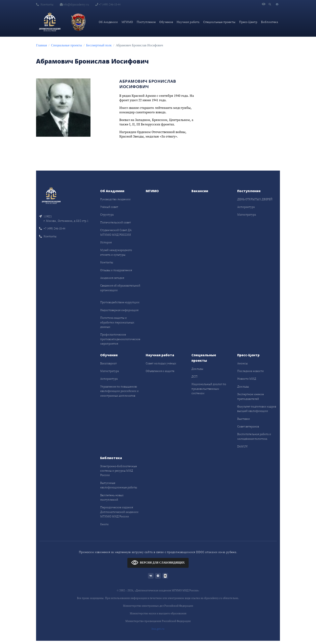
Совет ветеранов (248, 426)
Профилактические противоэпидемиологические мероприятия (120, 339)
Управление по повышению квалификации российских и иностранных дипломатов (119, 391)
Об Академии (108, 22)
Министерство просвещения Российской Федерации (158, 621)
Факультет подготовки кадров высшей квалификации (257, 409)
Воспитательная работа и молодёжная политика (254, 436)
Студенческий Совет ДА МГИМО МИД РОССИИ (116, 232)
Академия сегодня (112, 278)
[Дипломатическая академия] (50, 22)
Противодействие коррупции (120, 302)
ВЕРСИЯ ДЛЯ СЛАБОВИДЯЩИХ (158, 562)
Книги (104, 524)
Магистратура (247, 215)
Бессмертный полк (99, 45)
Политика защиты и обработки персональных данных (117, 322)
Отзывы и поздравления (116, 270)
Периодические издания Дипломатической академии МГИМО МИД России (119, 512)
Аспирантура (246, 207)
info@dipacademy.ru (74, 4)
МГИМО (127, 22)
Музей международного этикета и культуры (116, 252)
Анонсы (242, 363)
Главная (42, 45)
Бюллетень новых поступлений (112, 497)
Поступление (146, 22)
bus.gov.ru (158, 629)
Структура (107, 215)
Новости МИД (247, 379)
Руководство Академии (115, 199)
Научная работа (188, 22)
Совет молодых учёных (161, 363)
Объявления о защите (160, 371)
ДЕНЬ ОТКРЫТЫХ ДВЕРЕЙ (255, 199)
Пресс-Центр (248, 22)
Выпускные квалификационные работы (119, 485)
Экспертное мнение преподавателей (251, 396)
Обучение (166, 22)
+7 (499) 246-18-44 (108, 4)
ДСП (194, 376)
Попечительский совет (115, 222)
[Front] (51, 195)
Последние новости (251, 371)
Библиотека (270, 22)
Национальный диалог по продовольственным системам (209, 389)
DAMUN (242, 446)
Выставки (244, 419)
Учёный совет (109, 207)
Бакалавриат (108, 363)
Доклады (197, 369)
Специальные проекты (219, 22)
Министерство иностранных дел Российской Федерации (158, 606)
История (106, 242)
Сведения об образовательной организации (120, 288)
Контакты (45, 4)
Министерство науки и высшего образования (158, 613)
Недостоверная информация (119, 310)
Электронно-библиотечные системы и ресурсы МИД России (118, 471)
